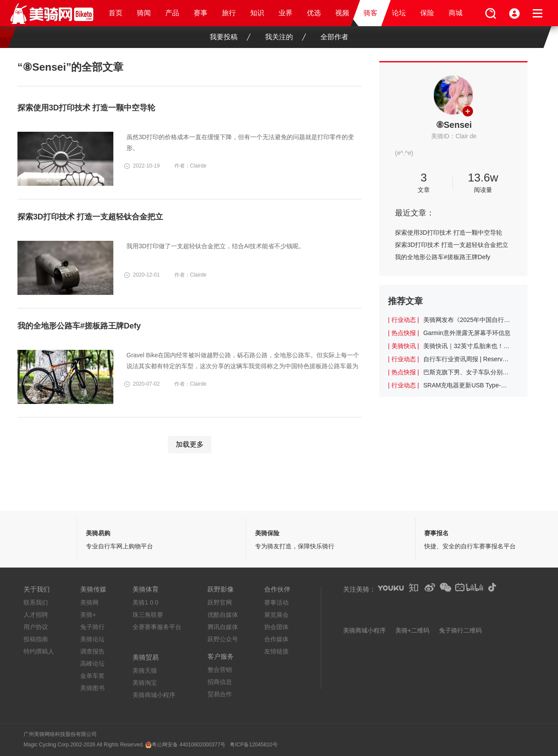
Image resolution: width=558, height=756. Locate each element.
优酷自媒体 (223, 615)
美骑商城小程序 (154, 695)
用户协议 (36, 627)
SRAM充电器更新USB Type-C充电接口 (467, 385)
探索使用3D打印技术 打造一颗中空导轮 (449, 233)
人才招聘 (36, 615)
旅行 (229, 13)
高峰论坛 (92, 664)
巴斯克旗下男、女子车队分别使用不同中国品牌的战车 (467, 372)
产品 (172, 13)
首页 (116, 13)
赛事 (201, 13)
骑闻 (144, 13)
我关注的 (286, 37)
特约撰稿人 (39, 651)
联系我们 (36, 602)
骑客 (371, 13)
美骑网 (89, 602)
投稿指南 (36, 639)
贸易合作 (220, 694)
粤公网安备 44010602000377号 (189, 745)
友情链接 (276, 651)
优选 (314, 13)
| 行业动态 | (403, 320)
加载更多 (190, 444)
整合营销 (220, 670)
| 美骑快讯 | (403, 346)
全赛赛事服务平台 (157, 627)
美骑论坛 (92, 639)
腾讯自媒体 (223, 627)
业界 (286, 13)
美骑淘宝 (145, 683)
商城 (456, 13)
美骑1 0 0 (145, 602)
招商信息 (220, 682)
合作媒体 (276, 639)
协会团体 (276, 627)
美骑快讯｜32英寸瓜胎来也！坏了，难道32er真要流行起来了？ (467, 346)
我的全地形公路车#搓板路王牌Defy (443, 257)
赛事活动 (276, 602)
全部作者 (334, 37)
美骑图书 (92, 688)
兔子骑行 (92, 627)
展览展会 (276, 615)
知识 (257, 13)
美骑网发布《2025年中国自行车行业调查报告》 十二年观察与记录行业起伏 (467, 320)
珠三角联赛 (148, 615)
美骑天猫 (145, 670)
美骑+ (88, 615)
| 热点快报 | (403, 333)
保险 (427, 13)
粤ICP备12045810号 (253, 745)
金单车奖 (92, 676)
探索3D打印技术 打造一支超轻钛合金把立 (452, 245)
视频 (342, 13)
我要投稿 (230, 37)
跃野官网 (220, 602)
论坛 (399, 13)
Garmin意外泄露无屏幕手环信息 (467, 333)
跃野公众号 (223, 639)
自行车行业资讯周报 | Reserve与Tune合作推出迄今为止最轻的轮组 (467, 359)
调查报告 (92, 651)
